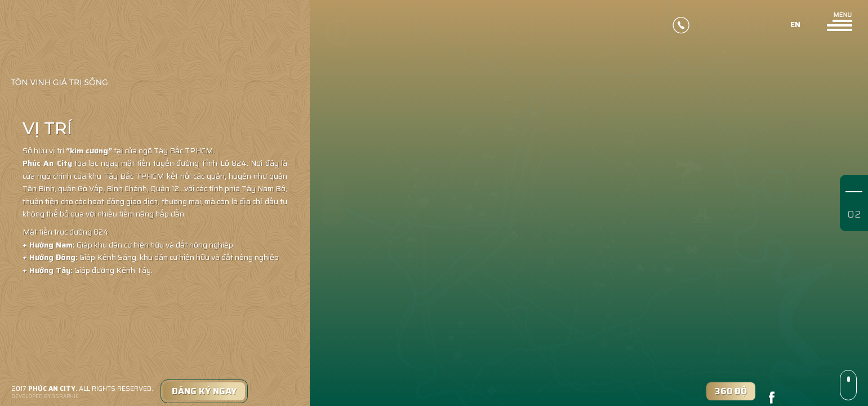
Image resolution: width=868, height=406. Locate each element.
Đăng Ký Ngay (204, 391)
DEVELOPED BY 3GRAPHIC (45, 397)
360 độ (731, 391)
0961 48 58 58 (731, 24)
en (798, 25)
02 (854, 214)
